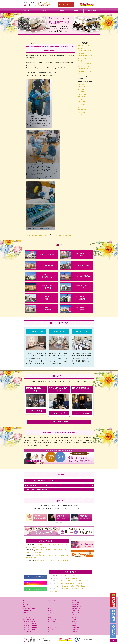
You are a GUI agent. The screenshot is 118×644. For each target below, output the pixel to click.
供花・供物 (43, 11)
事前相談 (74, 600)
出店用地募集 (75, 632)
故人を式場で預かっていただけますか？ (59, 485)
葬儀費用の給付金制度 (77, 607)
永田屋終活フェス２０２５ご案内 (66, 576)
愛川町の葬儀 (82, 87)
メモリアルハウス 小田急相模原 (30, 615)
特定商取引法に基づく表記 (54, 627)
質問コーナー (82, 105)
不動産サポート (75, 627)
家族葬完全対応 (75, 615)
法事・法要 (74, 617)
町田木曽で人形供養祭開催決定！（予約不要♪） (70, 583)
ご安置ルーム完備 (76, 611)
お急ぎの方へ (26, 602)
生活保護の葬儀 (75, 605)
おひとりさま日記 (83, 97)
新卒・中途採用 (51, 615)
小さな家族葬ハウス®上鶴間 (30, 623)
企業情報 (75, 11)
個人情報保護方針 (52, 629)
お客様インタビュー (52, 632)
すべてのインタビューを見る (59, 422)
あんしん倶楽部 (59, 11)
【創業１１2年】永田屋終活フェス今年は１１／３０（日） (85, 58)
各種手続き (74, 621)
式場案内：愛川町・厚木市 (54, 605)
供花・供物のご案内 (28, 632)
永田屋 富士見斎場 (27, 613)
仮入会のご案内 (51, 609)
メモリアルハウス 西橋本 (29, 617)
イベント (80, 115)
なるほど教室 (82, 112)
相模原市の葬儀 (82, 94)
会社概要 (50, 613)
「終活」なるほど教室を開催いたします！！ (38, 235)
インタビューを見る (36, 411)
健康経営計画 (51, 617)
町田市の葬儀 (82, 99)
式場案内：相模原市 (52, 600)
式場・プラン (26, 11)
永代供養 (74, 623)
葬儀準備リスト (75, 602)
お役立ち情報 (51, 625)
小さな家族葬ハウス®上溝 (29, 619)
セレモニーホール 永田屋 (29, 607)
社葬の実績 (81, 84)
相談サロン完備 (75, 613)
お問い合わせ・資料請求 (53, 623)
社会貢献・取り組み (52, 619)
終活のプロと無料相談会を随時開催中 (68, 578)
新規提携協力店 (82, 110)
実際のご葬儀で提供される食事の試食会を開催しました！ (85, 71)
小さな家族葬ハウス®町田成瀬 (30, 627)
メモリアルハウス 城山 (28, 611)
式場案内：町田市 (52, 602)
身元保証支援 (75, 629)
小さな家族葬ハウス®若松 (29, 621)
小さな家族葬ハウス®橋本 (29, 609)
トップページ (26, 600)
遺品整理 (74, 625)
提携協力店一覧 (51, 611)
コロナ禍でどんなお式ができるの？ (59, 490)
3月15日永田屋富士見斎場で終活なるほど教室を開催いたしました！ (70, 235)
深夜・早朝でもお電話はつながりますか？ (59, 481)
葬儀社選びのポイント (77, 609)
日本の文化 (81, 89)
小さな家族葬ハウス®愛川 (29, 629)
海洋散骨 (74, 619)
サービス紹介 (92, 11)
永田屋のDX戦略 (51, 621)
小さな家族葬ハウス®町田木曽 (30, 625)
